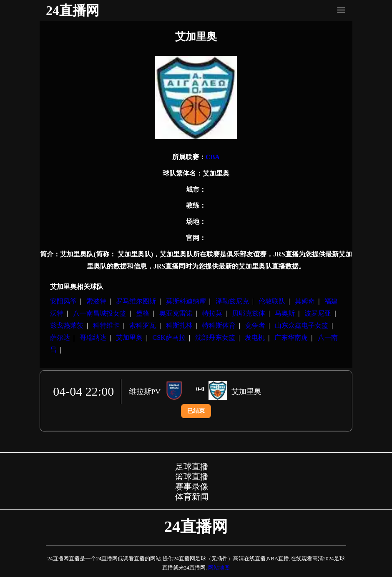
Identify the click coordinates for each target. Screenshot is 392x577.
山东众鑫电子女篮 (302, 325)
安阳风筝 (63, 301)
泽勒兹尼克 (232, 301)
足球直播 (192, 467)
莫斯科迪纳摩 (186, 301)
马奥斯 (285, 313)
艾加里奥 (129, 337)
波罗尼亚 (318, 313)
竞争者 (255, 325)
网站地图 (219, 568)
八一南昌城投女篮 (100, 313)
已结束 (196, 411)
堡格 (143, 313)
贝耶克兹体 (249, 313)
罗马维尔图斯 (136, 301)
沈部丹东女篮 (215, 337)
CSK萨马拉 (169, 337)
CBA (213, 157)
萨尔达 (60, 337)
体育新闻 (192, 497)
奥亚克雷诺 (176, 313)
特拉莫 (212, 313)
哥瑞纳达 (93, 337)
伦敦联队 (272, 301)
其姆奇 (305, 301)
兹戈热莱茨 (67, 325)
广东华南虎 (291, 337)
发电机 (255, 337)
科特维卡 (106, 325)
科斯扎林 (179, 325)
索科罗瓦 (143, 325)
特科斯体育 (219, 325)
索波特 (96, 301)
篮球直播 (192, 477)
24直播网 (73, 10)
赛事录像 (192, 487)
